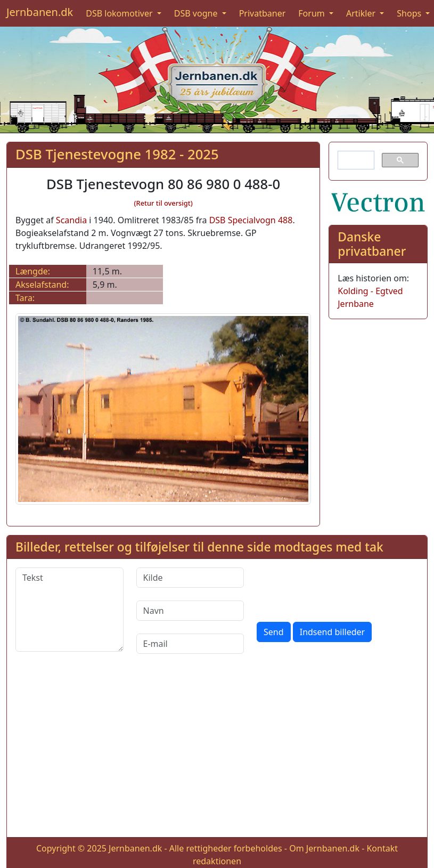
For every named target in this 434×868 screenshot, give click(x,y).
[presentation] (338, 588)
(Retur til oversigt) (163, 203)
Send (274, 632)
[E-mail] (190, 644)
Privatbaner (263, 13)
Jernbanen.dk (40, 12)
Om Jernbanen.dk (324, 848)
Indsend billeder (332, 632)
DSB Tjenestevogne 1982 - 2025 (117, 154)
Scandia (71, 220)
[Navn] (190, 611)
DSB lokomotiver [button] (120, 13)
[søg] (355, 160)
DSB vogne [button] (197, 13)
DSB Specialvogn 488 (251, 220)
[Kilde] (190, 578)
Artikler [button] (362, 13)
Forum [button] (313, 13)
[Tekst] (69, 610)
